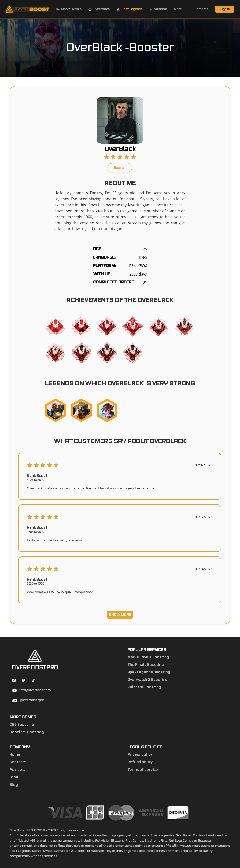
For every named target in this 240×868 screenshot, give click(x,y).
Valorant (158, 9)
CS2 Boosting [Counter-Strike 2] (22, 725)
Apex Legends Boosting (149, 672)
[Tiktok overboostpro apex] (33, 681)
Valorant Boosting (144, 687)
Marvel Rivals (69, 9)
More (180, 9)
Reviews (17, 770)
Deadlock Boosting (27, 732)
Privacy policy (140, 755)
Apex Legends (129, 9)
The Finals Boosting (146, 665)
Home (15, 755)
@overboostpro (32, 700)
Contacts (201, 9)
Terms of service (143, 770)
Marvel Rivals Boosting (148, 657)
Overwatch (99, 9)
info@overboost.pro (35, 690)
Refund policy (140, 762)
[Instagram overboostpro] (14, 681)
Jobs (14, 777)
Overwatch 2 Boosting (148, 680)
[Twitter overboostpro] (24, 681)
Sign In (225, 9)
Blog (14, 785)
